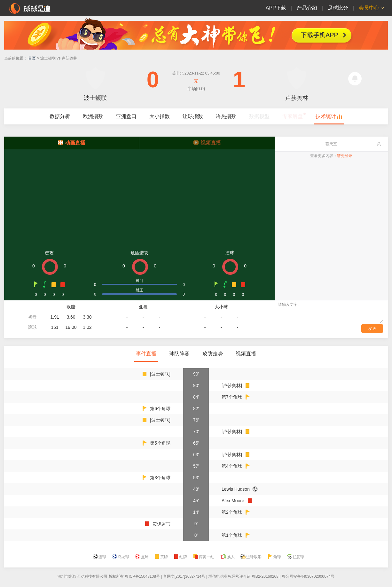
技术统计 (326, 116)
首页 (32, 58)
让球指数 (193, 116)
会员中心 (369, 8)
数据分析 (60, 116)
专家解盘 (293, 116)
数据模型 (259, 116)
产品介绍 (307, 8)
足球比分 (338, 8)
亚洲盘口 (126, 116)
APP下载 (276, 8)
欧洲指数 (93, 116)
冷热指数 (226, 116)
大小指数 (160, 116)
